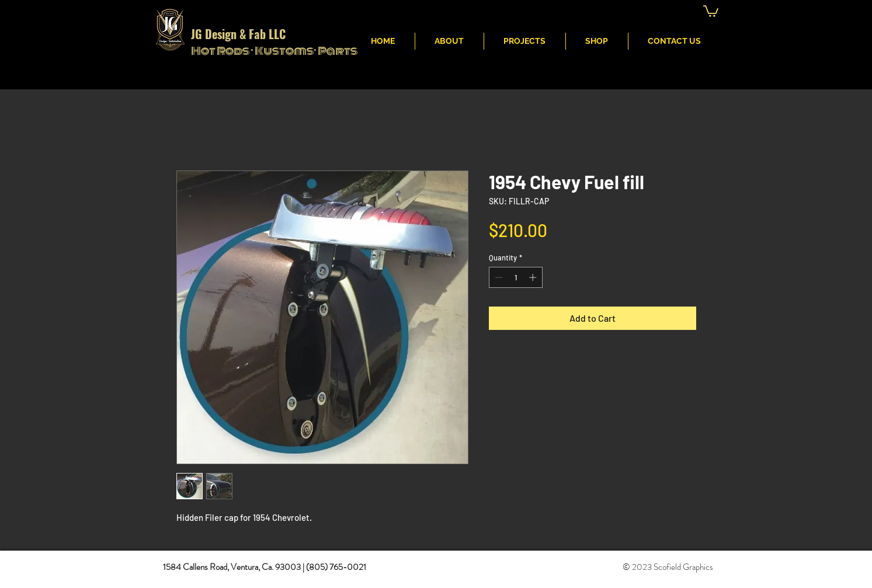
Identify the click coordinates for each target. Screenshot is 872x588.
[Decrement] (498, 277)
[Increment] (534, 277)
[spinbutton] (515, 277)
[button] (711, 11)
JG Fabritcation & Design (535, 12)
